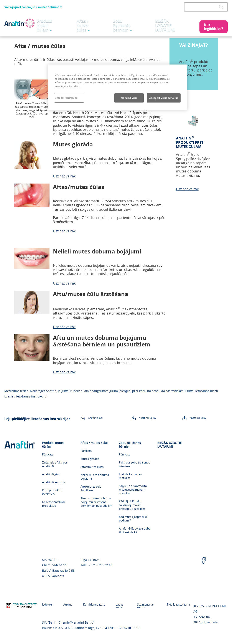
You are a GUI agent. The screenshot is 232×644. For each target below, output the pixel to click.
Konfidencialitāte (90, 604)
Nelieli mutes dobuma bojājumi (95, 477)
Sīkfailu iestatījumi (178, 604)
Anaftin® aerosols (54, 482)
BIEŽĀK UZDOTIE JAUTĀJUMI (166, 25)
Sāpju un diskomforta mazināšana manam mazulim (133, 490)
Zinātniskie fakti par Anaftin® (55, 464)
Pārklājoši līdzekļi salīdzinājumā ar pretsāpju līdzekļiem (132, 505)
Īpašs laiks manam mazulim (131, 476)
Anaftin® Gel (95, 418)
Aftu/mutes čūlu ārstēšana (91, 488)
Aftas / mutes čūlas (83, 25)
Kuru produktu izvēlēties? (52, 492)
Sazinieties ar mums (141, 606)
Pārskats (48, 454)
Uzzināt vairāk (64, 176)
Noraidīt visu (129, 98)
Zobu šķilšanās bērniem (122, 25)
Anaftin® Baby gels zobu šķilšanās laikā (135, 530)
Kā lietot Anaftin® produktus (54, 504)
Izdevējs (47, 604)
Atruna (66, 604)
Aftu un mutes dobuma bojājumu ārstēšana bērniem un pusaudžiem (96, 502)
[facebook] (204, 561)
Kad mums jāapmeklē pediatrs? (133, 519)
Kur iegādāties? (214, 27)
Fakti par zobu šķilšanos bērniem (134, 464)
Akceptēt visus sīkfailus (164, 98)
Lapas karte (113, 606)
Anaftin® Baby (198, 418)
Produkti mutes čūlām (45, 25)
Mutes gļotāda (90, 459)
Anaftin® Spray (147, 418)
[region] (118, 87)
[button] (214, 27)
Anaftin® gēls (51, 474)
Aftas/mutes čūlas (92, 467)
